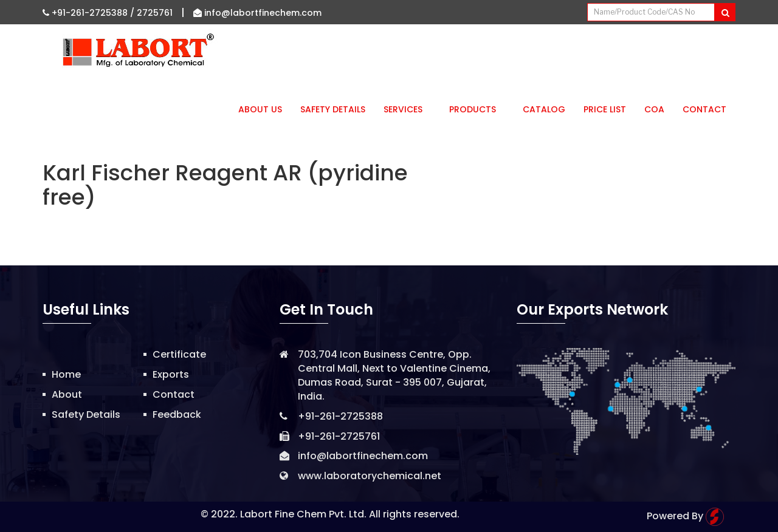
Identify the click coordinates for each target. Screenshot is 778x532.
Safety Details (333, 109)
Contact (704, 109)
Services (407, 109)
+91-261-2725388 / (90, 13)
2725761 (155, 13)
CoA (654, 109)
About (67, 394)
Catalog (544, 109)
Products (477, 109)
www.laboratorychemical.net (370, 476)
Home (66, 374)
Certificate (179, 354)
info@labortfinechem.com (257, 13)
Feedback (177, 414)
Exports (171, 374)
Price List (605, 109)
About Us (260, 109)
